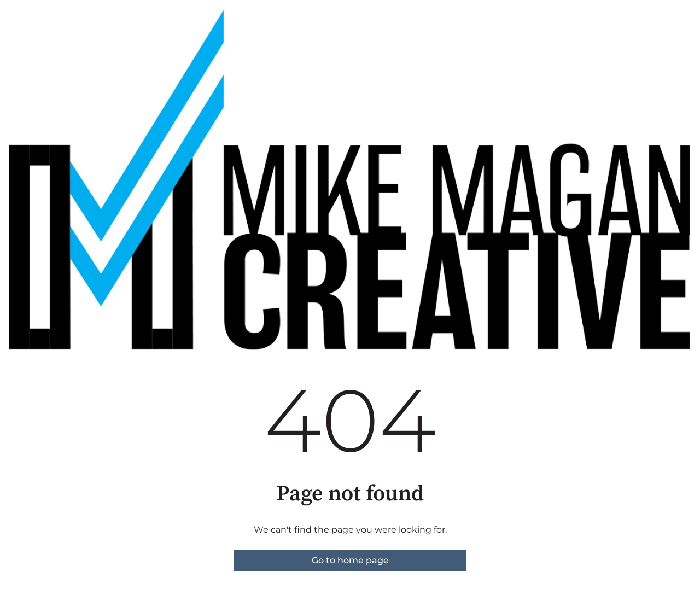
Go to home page (350, 560)
